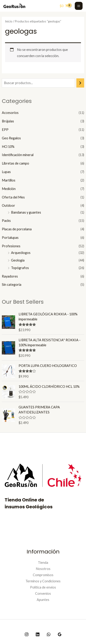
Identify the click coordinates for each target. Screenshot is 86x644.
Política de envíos (43, 587)
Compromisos (43, 575)
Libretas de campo (15, 163)
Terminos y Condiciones (43, 581)
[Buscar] (80, 83)
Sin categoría (12, 285)
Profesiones (11, 246)
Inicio (9, 21)
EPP (5, 130)
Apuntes (43, 600)
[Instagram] (27, 634)
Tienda (43, 563)
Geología (18, 260)
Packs (6, 221)
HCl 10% (8, 147)
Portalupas (10, 238)
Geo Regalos (11, 138)
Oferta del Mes (13, 197)
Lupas (6, 172)
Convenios (43, 593)
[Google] (60, 634)
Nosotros (43, 569)
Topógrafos (20, 268)
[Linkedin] (38, 634)
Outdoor (8, 205)
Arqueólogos (21, 253)
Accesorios (10, 113)
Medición (9, 189)
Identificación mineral (18, 155)
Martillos (9, 180)
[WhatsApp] (49, 634)
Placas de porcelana (17, 229)
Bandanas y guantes (26, 212)
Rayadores (10, 276)
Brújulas (8, 121)
